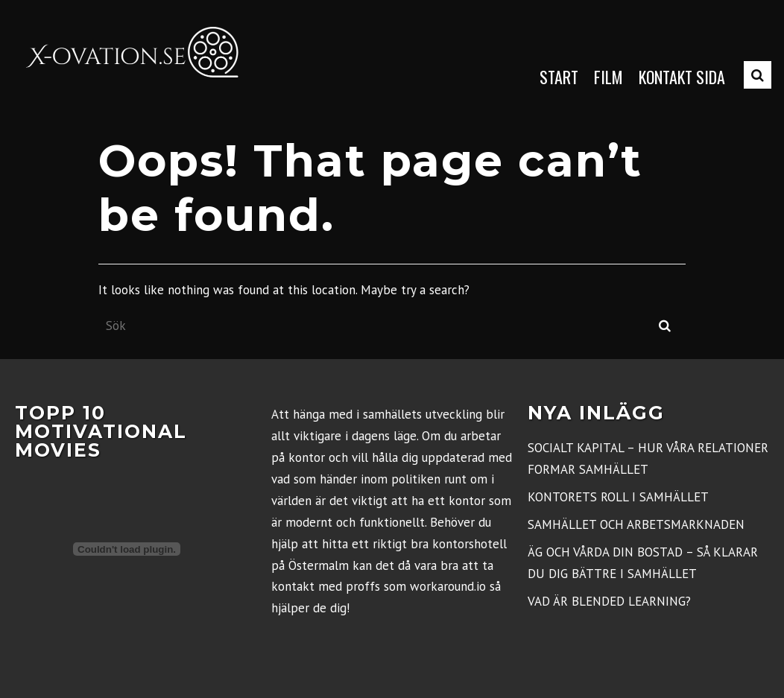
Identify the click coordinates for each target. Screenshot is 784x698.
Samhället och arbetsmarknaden (636, 524)
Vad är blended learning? (609, 601)
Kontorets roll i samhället (618, 497)
